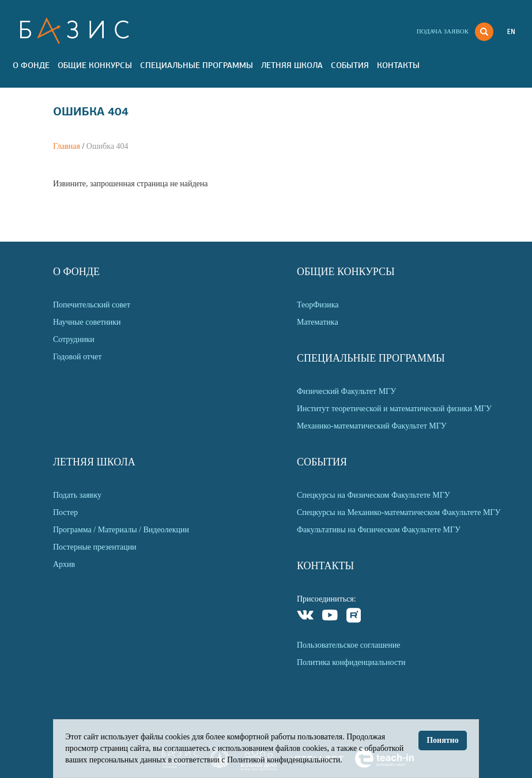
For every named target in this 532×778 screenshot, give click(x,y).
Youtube (330, 617)
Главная (67, 146)
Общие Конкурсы (95, 65)
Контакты (398, 65)
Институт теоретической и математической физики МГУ (394, 409)
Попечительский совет (92, 305)
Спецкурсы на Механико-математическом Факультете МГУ (399, 512)
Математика (318, 322)
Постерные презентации (95, 547)
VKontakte (306, 617)
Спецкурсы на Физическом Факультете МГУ (373, 495)
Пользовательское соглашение (349, 645)
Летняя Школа (292, 65)
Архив (64, 564)
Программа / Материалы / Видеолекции (121, 530)
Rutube (354, 617)
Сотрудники (74, 339)
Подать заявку (77, 495)
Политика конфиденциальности (351, 662)
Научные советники (87, 322)
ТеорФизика (318, 305)
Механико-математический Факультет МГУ (372, 426)
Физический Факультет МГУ (346, 391)
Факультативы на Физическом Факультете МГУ (379, 530)
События (350, 65)
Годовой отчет (77, 357)
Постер (65, 512)
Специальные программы (197, 65)
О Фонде (31, 65)
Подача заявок (443, 31)
